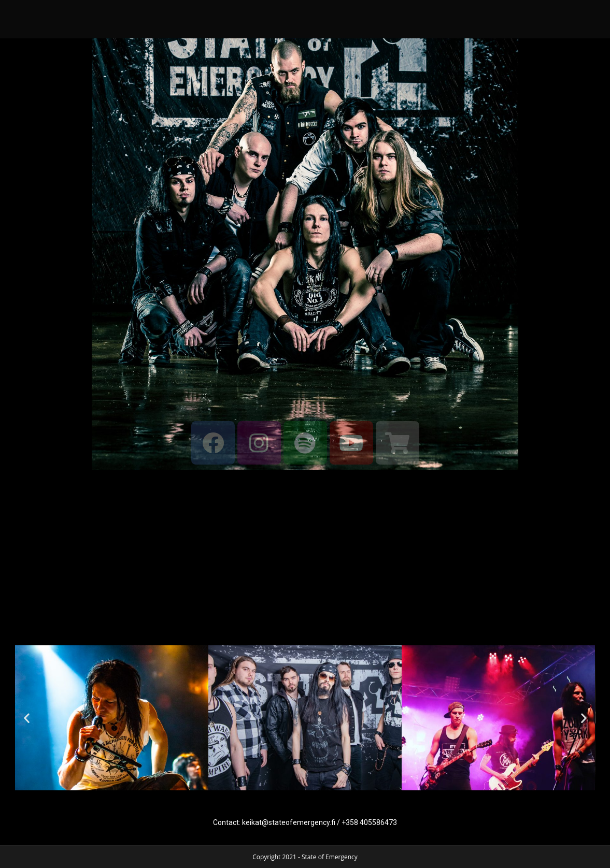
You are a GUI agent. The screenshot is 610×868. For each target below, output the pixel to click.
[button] (27, 718)
